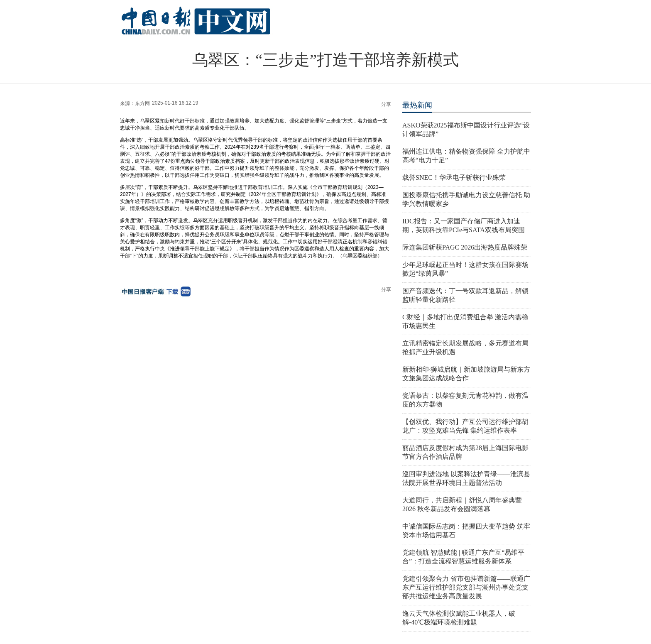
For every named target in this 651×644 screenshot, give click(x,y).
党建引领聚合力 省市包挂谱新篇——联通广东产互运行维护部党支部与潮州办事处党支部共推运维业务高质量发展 (466, 587)
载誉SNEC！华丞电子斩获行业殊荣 (454, 178)
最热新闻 (417, 105)
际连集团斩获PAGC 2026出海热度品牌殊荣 (465, 247)
